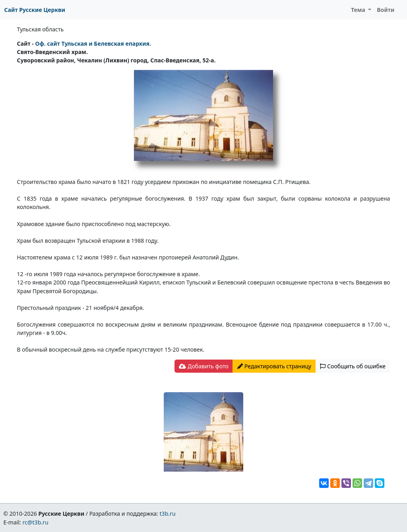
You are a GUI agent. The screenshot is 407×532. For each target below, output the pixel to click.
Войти (386, 10)
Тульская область (41, 29)
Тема (359, 10)
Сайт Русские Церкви (35, 10)
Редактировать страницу (274, 366)
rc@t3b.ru (36, 522)
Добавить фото (203, 366)
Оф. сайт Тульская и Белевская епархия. (93, 44)
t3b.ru (168, 514)
